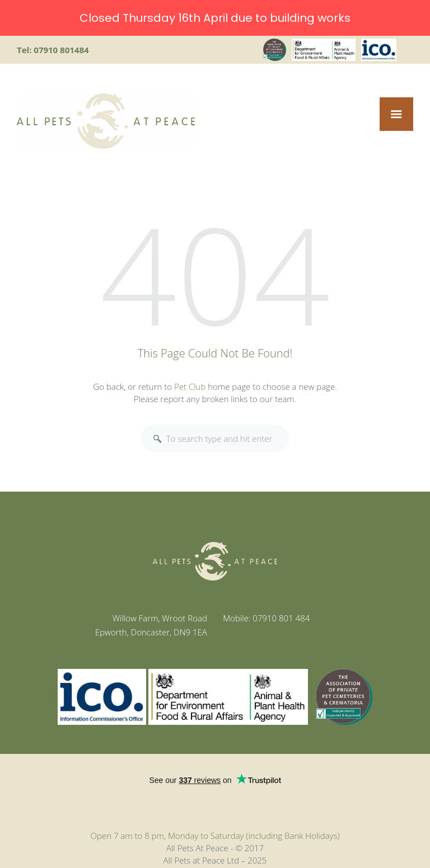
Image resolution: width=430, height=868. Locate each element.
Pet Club (190, 386)
